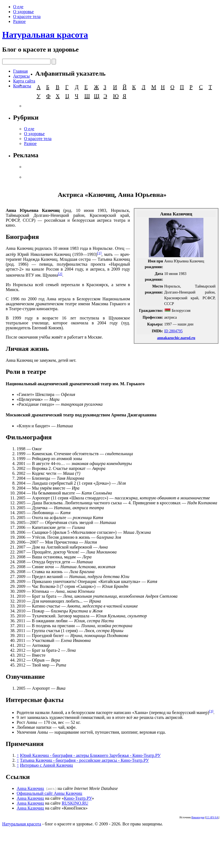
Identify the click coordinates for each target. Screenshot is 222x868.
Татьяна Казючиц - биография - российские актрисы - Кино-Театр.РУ (84, 760)
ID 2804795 (173, 331)
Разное (19, 21)
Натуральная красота (45, 35)
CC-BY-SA (212, 817)
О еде (18, 7)
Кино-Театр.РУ (78, 798)
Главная (20, 71)
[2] (60, 274)
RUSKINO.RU (75, 803)
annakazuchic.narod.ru (176, 338)
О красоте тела (27, 17)
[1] (99, 253)
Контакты (22, 86)
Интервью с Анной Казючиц (46, 765)
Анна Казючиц (30, 788)
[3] (211, 711)
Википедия (198, 817)
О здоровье (23, 12)
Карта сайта (24, 81)
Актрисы (21, 76)
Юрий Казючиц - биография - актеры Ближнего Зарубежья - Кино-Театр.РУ (90, 755)
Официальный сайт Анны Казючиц (49, 793)
